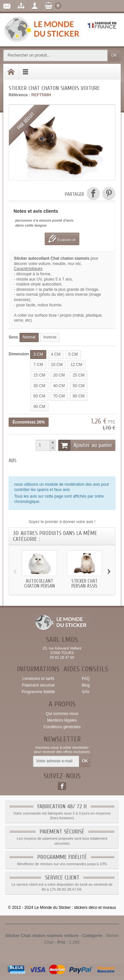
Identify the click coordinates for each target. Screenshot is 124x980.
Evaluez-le (62, 239)
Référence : (19, 95)
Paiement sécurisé (38, 685)
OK (114, 55)
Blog (86, 685)
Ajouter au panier (85, 445)
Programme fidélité (38, 692)
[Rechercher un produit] (56, 55)
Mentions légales (62, 720)
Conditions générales (62, 727)
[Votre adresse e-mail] (56, 761)
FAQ (86, 679)
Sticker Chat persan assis (84, 584)
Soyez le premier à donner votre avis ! (62, 522)
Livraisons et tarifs (38, 679)
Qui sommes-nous (62, 714)
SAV (86, 692)
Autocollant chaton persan (40, 584)
